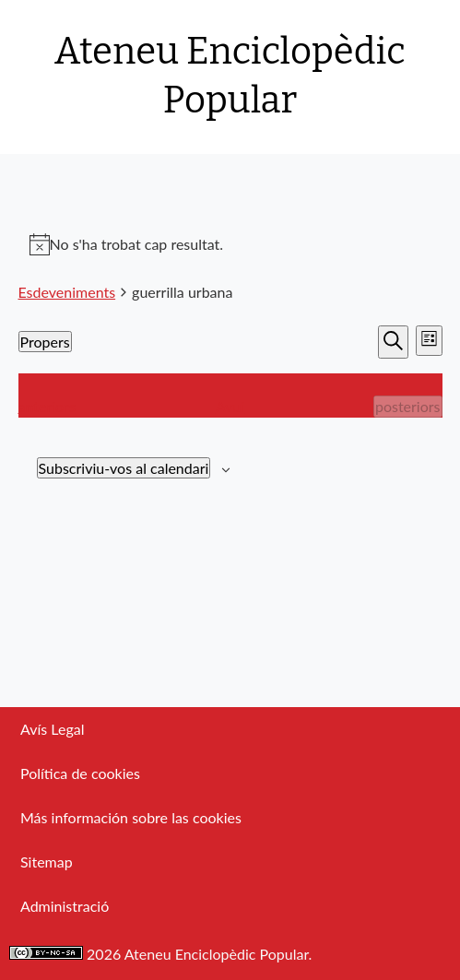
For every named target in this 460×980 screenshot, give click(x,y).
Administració (65, 906)
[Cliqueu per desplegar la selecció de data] (45, 342)
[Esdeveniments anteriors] (47, 407)
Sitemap (47, 862)
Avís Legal (52, 729)
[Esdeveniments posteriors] (408, 407)
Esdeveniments (67, 292)
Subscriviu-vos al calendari (124, 468)
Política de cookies (80, 773)
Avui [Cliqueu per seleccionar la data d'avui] (230, 406)
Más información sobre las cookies (131, 817)
